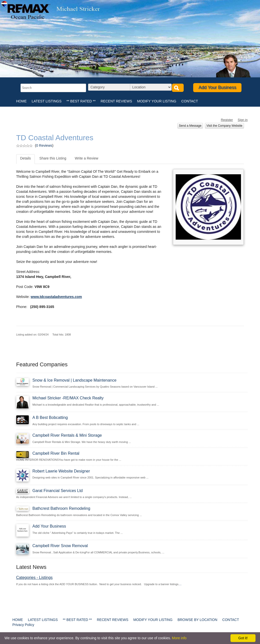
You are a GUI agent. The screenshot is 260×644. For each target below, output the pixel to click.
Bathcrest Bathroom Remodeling (61, 508)
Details (26, 158)
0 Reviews (44, 145)
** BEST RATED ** (81, 101)
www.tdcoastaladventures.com (56, 297)
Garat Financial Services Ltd (58, 491)
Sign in (243, 120)
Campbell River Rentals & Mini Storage (67, 435)
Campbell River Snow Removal (60, 546)
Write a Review (87, 158)
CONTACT (190, 101)
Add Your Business (217, 87)
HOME (22, 101)
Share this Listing (53, 158)
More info (179, 638)
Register (227, 120)
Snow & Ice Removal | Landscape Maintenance (75, 380)
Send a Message (190, 126)
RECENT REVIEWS (116, 101)
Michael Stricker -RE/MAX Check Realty (68, 398)
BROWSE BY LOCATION (197, 620)
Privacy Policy (23, 625)
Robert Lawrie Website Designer (61, 471)
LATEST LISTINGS (47, 101)
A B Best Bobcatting (50, 418)
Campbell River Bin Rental (56, 453)
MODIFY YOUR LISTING (157, 101)
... (180, 584)
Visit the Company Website (224, 126)
